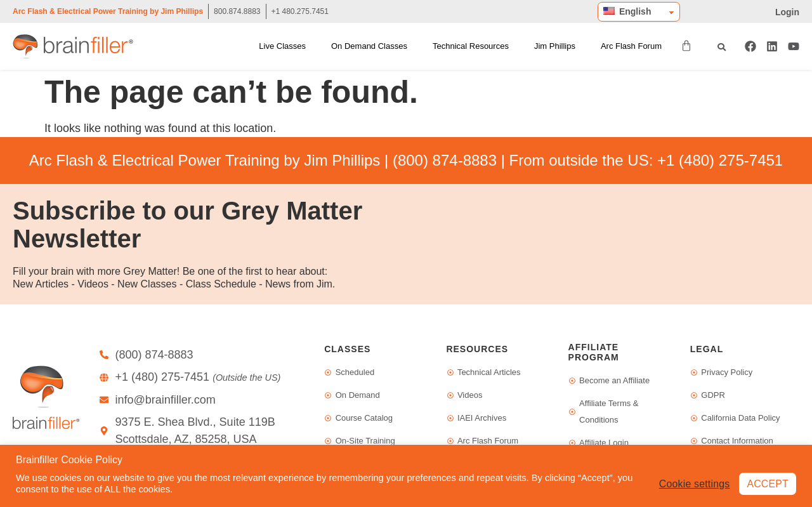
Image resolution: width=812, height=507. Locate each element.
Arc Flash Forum (631, 46)
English (627, 11)
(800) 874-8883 (445, 160)
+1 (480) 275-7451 (720, 160)
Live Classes (282, 46)
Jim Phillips (555, 46)
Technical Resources (471, 46)
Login (787, 12)
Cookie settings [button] (694, 483)
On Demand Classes (369, 46)
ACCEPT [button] (768, 483)
